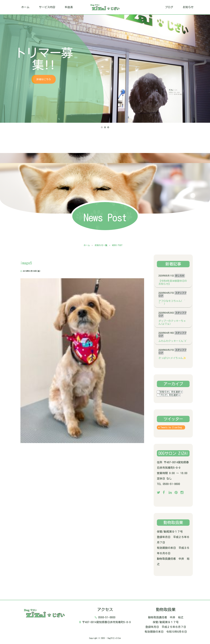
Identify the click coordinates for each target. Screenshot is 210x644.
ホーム (25, 7)
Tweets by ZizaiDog (171, 427)
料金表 (69, 7)
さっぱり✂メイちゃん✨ (172, 358)
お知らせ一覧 (101, 245)
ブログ (169, 7)
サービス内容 (47, 7)
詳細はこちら (44, 79)
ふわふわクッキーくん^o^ (173, 341)
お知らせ (188, 7)
